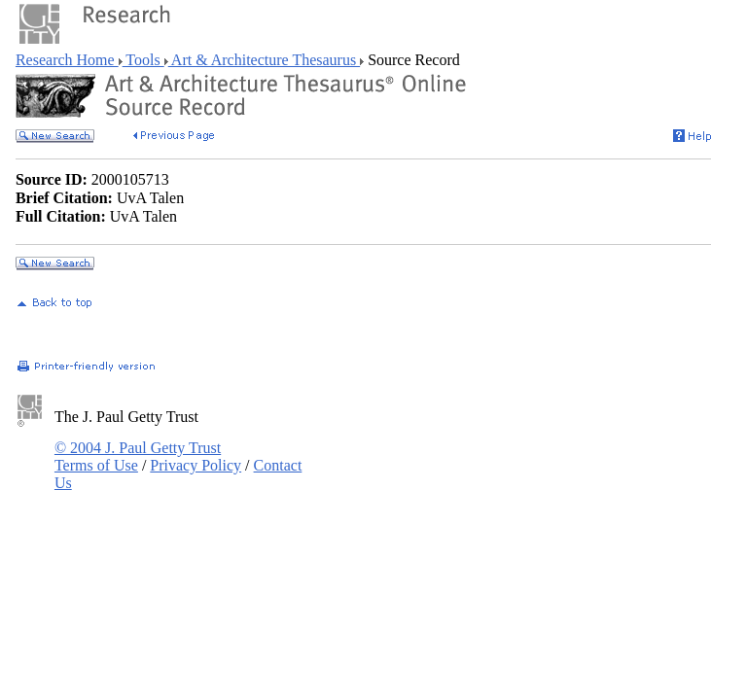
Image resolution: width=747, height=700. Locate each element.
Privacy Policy (196, 465)
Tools (143, 60)
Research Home (67, 60)
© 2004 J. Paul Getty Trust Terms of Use (138, 456)
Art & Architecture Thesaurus (264, 60)
